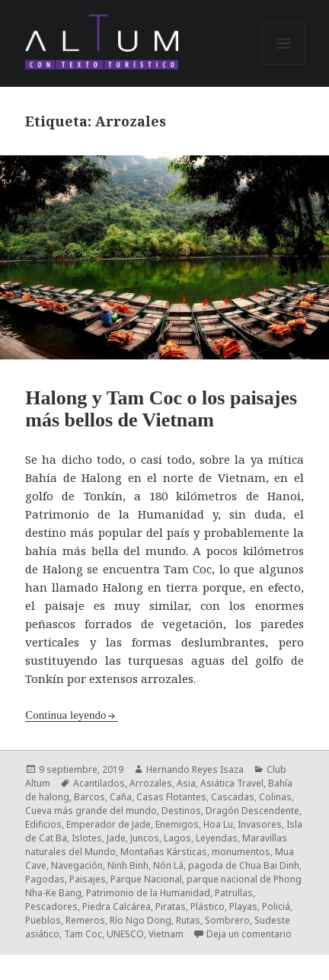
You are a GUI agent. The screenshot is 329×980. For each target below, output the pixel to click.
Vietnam (166, 934)
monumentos (241, 852)
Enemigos (177, 824)
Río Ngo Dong (141, 920)
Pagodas (45, 879)
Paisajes (88, 879)
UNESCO (125, 934)
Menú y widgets (284, 64)
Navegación (77, 865)
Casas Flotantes (171, 797)
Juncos (145, 838)
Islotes (87, 838)
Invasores (260, 824)
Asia (186, 783)
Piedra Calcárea (117, 907)
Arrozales (151, 783)
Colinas (275, 797)
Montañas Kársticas (164, 852)
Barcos (89, 797)
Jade (116, 838)
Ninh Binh (128, 865)
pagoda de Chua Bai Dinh (244, 865)
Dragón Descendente (252, 811)
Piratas (171, 907)
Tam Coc (83, 934)
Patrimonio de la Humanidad (148, 893)
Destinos (181, 811)
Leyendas (217, 838)
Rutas (188, 920)
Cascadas (233, 797)
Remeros (85, 920)
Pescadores (51, 907)
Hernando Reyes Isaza (195, 769)
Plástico (208, 907)
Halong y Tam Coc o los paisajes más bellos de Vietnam (161, 409)
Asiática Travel (232, 783)
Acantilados (99, 783)
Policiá (276, 907)
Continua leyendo (65, 715)
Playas (243, 907)
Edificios (43, 824)
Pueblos (43, 920)
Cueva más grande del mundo (91, 811)
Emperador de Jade (109, 824)
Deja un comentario (249, 934)
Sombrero (227, 920)
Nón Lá (168, 865)
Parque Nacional (146, 879)
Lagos (177, 838)
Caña (121, 797)
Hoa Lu (218, 824)
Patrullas (234, 893)
